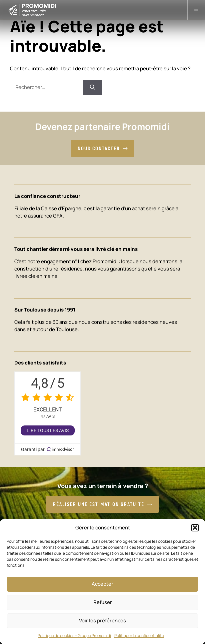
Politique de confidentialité (139, 636)
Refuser (103, 602)
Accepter (102, 584)
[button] (195, 528)
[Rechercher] (92, 87)
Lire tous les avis (48, 430)
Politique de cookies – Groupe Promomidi (74, 636)
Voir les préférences (102, 621)
